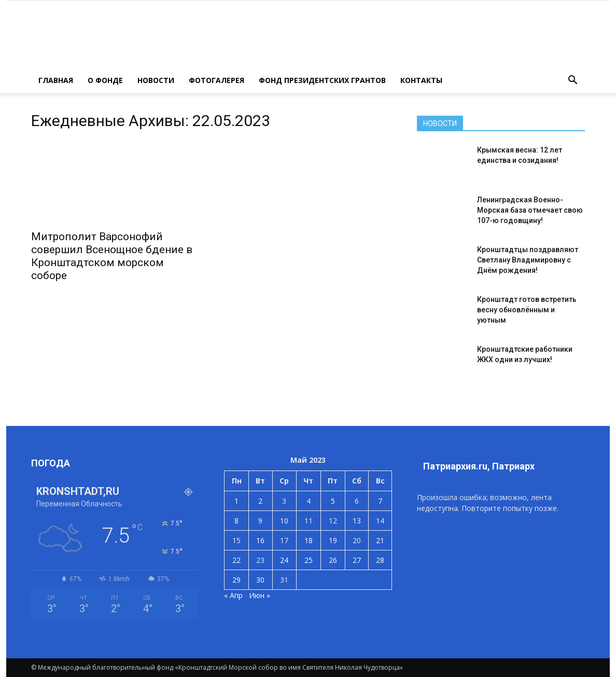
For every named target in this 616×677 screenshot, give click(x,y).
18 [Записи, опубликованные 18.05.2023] (309, 540)
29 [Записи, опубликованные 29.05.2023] (236, 580)
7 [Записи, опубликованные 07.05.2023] (380, 501)
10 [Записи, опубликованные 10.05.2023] (284, 521)
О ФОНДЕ (105, 80)
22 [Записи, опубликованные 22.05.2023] (236, 560)
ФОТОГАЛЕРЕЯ (216, 80)
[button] (572, 80)
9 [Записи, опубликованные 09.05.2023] (260, 521)
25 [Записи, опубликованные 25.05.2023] (309, 560)
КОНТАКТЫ (421, 80)
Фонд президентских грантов (322, 80)
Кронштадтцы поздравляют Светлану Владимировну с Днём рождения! (528, 260)
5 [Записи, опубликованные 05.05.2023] (333, 501)
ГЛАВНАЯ (56, 80)
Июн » (260, 595)
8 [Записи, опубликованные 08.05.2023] (236, 521)
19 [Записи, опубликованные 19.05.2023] (333, 540)
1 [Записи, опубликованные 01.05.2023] (236, 501)
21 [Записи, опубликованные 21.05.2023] (380, 540)
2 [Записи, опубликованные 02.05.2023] (260, 501)
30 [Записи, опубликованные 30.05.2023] (260, 580)
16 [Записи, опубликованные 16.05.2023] (260, 540)
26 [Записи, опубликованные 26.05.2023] (333, 560)
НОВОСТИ (156, 80)
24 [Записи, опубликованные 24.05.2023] (284, 560)
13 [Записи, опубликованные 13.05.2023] (357, 521)
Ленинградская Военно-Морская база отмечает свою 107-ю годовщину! (530, 210)
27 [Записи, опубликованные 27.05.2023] (357, 560)
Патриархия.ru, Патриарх (479, 466)
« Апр (233, 595)
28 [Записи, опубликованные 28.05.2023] (380, 560)
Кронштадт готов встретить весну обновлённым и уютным (527, 310)
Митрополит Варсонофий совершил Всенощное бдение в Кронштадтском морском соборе (112, 256)
